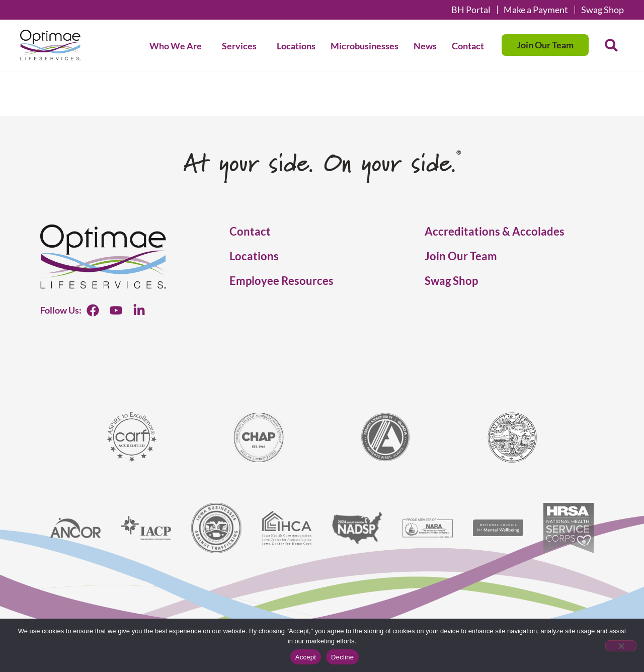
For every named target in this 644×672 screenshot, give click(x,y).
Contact (468, 46)
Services (242, 46)
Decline (342, 657)
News (425, 46)
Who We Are (178, 46)
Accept (306, 657)
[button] (611, 45)
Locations (296, 46)
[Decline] (621, 646)
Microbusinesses (365, 46)
